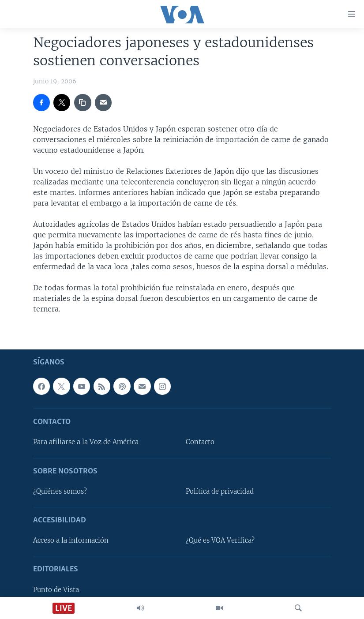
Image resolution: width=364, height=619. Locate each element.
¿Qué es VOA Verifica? (220, 540)
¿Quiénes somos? (60, 491)
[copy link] (83, 102)
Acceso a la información (71, 540)
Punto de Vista (56, 589)
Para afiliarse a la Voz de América (86, 442)
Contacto (200, 442)
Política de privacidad (220, 491)
